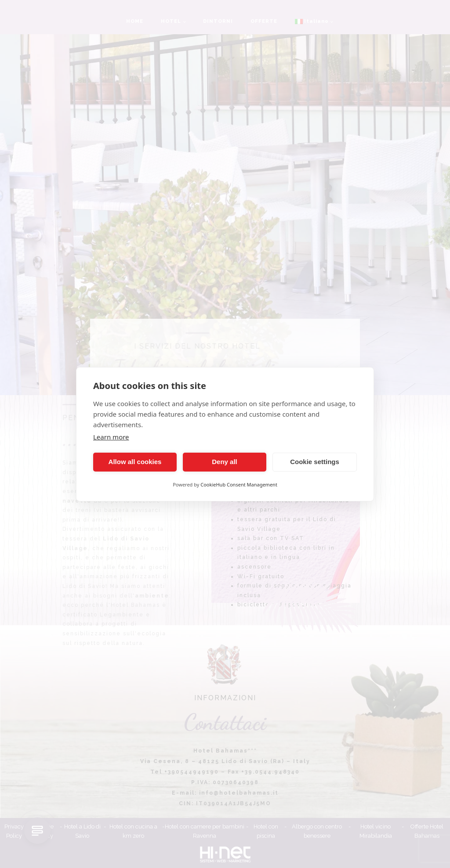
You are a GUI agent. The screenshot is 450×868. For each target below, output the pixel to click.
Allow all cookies (135, 462)
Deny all (225, 462)
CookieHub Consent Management (239, 484)
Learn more (111, 437)
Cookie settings (315, 462)
